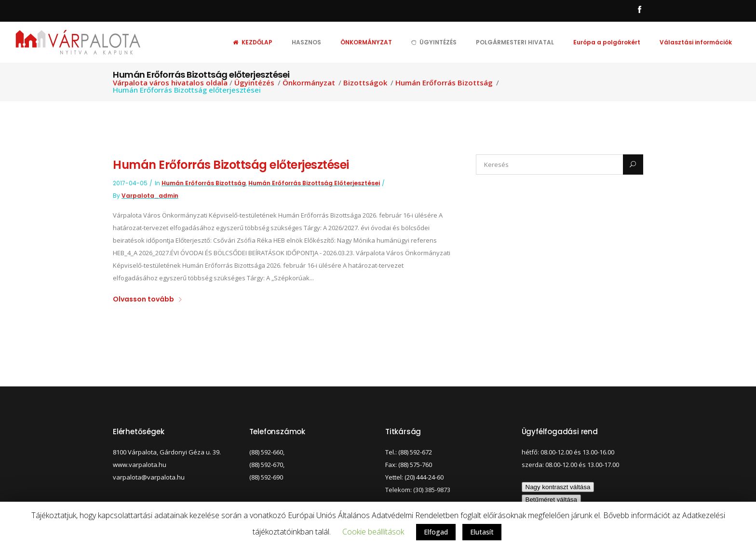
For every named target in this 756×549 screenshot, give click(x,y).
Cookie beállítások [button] (373, 532)
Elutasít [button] (482, 532)
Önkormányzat (309, 83)
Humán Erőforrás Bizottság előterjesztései (231, 165)
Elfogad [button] (436, 532)
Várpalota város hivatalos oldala (170, 83)
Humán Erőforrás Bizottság (444, 83)
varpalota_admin (150, 196)
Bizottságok (365, 83)
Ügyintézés (254, 83)
